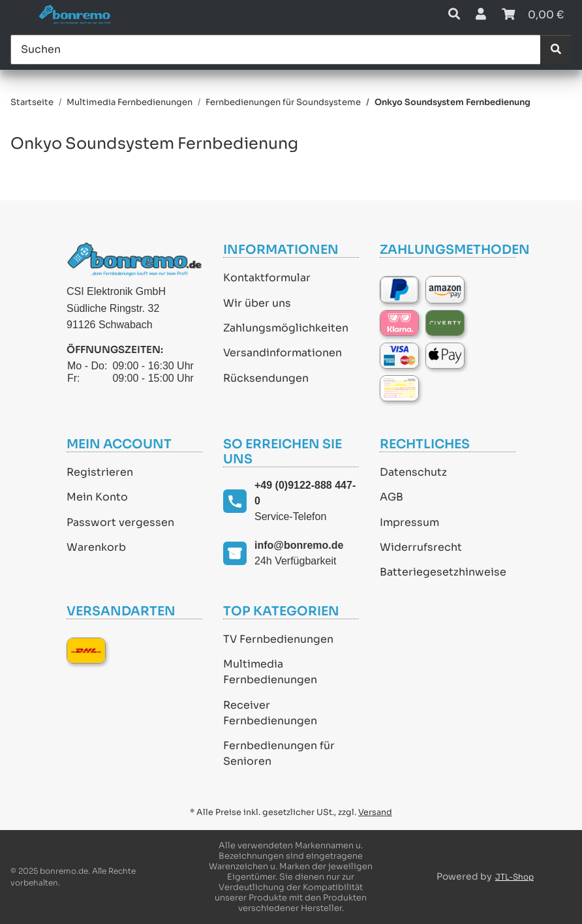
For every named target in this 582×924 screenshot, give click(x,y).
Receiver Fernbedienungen (270, 713)
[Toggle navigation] (17, 8)
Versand (375, 812)
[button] (454, 15)
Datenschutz (413, 472)
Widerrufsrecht (421, 547)
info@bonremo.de (299, 545)
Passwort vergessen (120, 522)
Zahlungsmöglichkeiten (286, 328)
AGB (391, 497)
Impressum (409, 522)
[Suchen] (276, 50)
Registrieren (100, 472)
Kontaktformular (267, 278)
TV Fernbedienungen (278, 639)
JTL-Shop (514, 877)
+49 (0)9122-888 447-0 (305, 493)
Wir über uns (257, 303)
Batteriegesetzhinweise (443, 572)
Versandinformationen (283, 353)
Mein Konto (97, 497)
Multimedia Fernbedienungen (270, 672)
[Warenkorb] (533, 15)
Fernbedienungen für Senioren (279, 753)
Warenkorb (96, 547)
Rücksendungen (266, 378)
